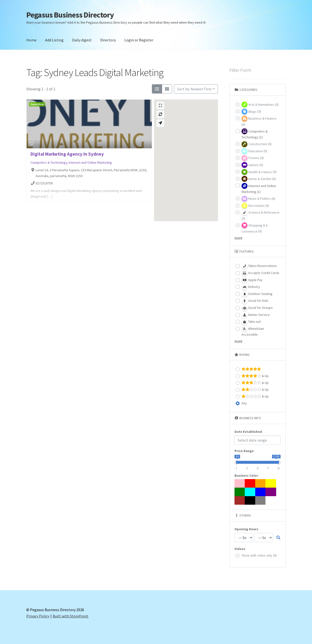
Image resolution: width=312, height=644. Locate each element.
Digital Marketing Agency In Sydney (67, 154)
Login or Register (139, 40)
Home (31, 40)
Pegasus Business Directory (70, 15)
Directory (108, 40)
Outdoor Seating (257, 294)
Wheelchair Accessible (253, 331)
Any (244, 403)
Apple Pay (252, 280)
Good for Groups (257, 308)
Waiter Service (256, 315)
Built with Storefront (70, 616)
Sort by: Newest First (195, 89)
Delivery (251, 287)
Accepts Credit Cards (260, 273)
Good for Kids (255, 301)
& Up (255, 376)
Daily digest (82, 40)
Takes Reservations (259, 266)
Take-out (251, 322)
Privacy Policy (38, 616)
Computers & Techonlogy (49, 162)
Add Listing (54, 40)
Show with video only (259, 555)
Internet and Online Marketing (90, 162)
